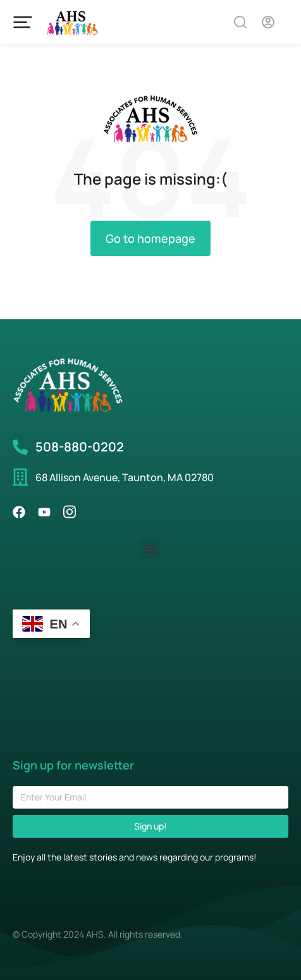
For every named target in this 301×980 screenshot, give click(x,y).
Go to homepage (150, 238)
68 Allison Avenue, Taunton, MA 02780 (125, 477)
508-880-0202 (80, 447)
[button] (151, 548)
